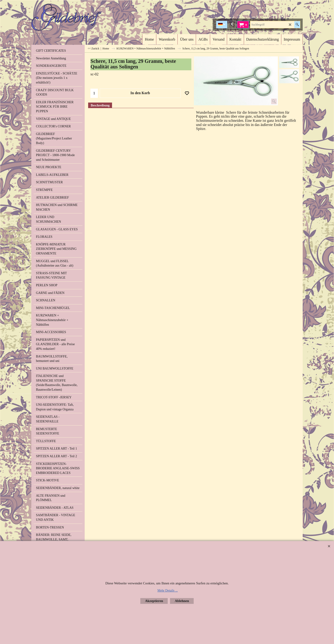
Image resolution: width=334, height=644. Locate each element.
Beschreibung (100, 105)
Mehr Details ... (168, 591)
